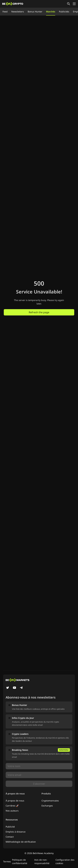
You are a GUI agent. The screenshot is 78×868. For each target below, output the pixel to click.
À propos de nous (15, 801)
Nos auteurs (12, 811)
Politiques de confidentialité (20, 861)
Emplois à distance (16, 832)
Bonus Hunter (35, 12)
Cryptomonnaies (50, 801)
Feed (5, 12)
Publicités (64, 12)
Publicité (10, 827)
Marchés (51, 12)
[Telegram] (21, 688)
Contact (10, 837)
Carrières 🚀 (12, 806)
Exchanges (47, 806)
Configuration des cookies (65, 861)
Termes (7, 861)
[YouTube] (14, 688)
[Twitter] (8, 688)
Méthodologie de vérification (21, 842)
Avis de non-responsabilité (42, 861)
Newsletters (18, 12)
